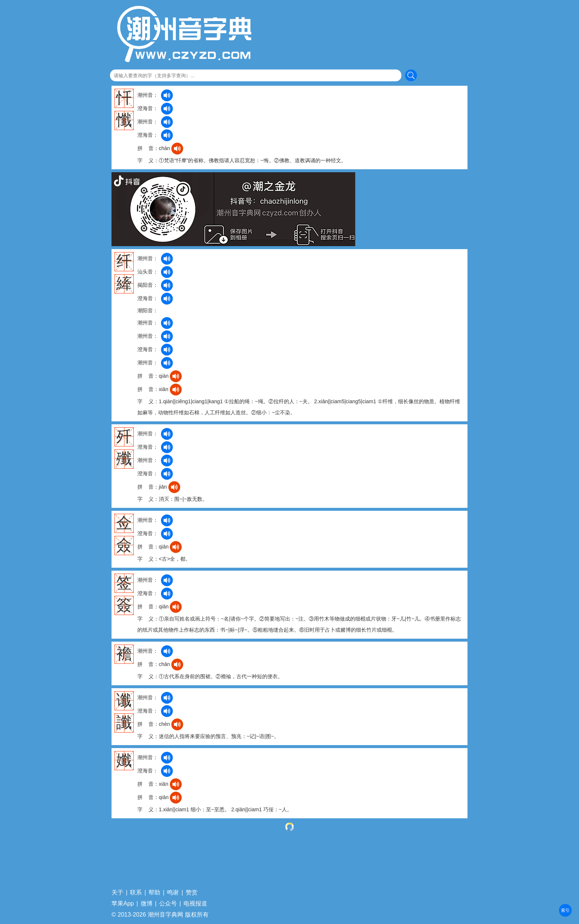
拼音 (565, 910)
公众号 (168, 904)
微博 (147, 904)
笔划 (565, 910)
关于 (117, 893)
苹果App (123, 904)
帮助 (154, 893)
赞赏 (192, 893)
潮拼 (565, 910)
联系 (136, 893)
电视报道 (195, 904)
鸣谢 (173, 893)
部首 (565, 910)
